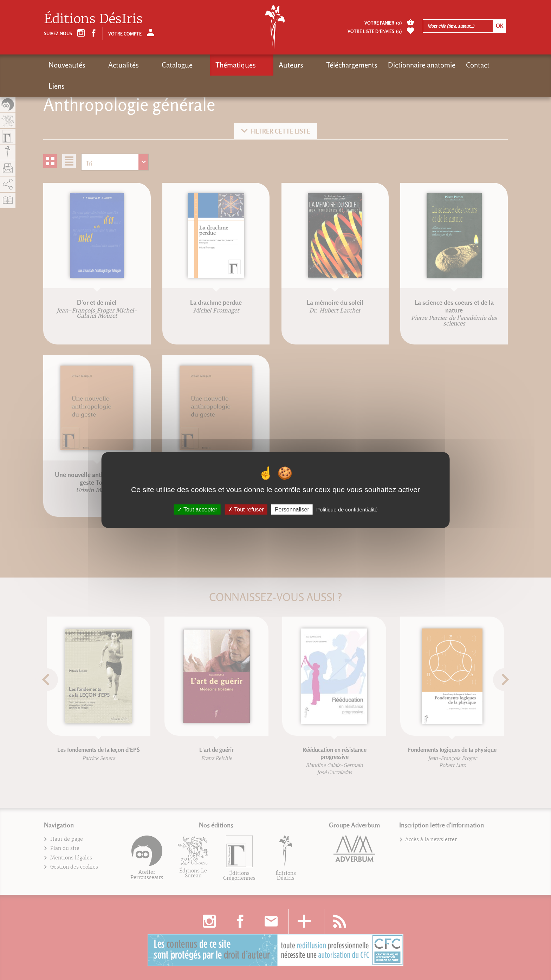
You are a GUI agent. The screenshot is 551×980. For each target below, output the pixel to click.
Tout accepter (197, 510)
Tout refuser (246, 510)
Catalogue (153, 65)
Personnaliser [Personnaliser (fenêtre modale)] (292, 510)
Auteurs (242, 65)
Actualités (111, 65)
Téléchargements (290, 65)
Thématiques (199, 65)
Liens (447, 65)
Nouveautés (67, 65)
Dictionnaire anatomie (360, 65)
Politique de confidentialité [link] (347, 510)
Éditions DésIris (93, 19)
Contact (416, 65)
